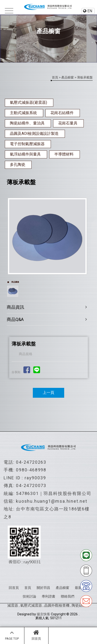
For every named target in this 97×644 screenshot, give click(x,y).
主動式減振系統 (23, 113)
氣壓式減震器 (31, 605)
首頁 (55, 77)
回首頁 (36, 635)
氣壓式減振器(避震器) (28, 102)
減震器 (13, 605)
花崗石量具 (68, 123)
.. (79, 614)
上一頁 (48, 393)
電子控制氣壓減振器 (27, 144)
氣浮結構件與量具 (25, 154)
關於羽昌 (43, 588)
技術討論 (29, 596)
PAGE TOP (12, 635)
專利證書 (48, 596)
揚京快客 (43, 614)
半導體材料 (64, 154)
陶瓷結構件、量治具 (27, 123)
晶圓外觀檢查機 (57, 605)
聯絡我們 (68, 596)
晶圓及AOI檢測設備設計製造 (34, 133)
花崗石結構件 (62, 113)
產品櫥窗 (68, 77)
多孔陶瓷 (18, 165)
